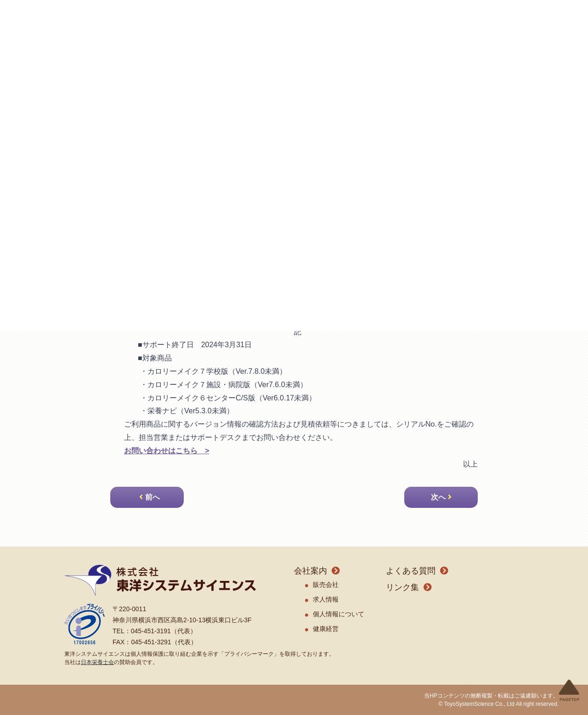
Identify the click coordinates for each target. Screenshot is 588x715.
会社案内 (311, 571)
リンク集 (402, 587)
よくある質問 (411, 571)
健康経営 (326, 629)
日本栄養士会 (97, 662)
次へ (438, 497)
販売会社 (326, 585)
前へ (153, 497)
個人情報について (339, 614)
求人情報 (326, 599)
